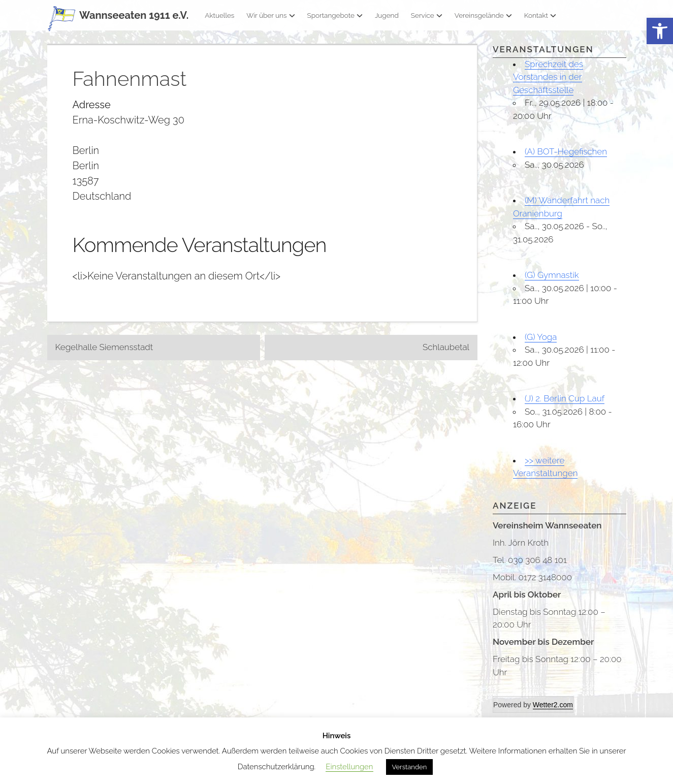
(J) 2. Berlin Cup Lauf (565, 398)
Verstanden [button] (410, 767)
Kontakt (540, 15)
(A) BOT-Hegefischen (566, 151)
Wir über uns (270, 15)
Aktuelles (219, 15)
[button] (660, 31)
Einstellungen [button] (349, 767)
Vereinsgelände (483, 15)
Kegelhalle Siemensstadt (104, 347)
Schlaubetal (446, 347)
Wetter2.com (553, 705)
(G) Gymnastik (552, 275)
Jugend (387, 15)
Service (427, 15)
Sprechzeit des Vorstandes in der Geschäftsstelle (548, 77)
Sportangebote (335, 15)
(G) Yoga (541, 337)
